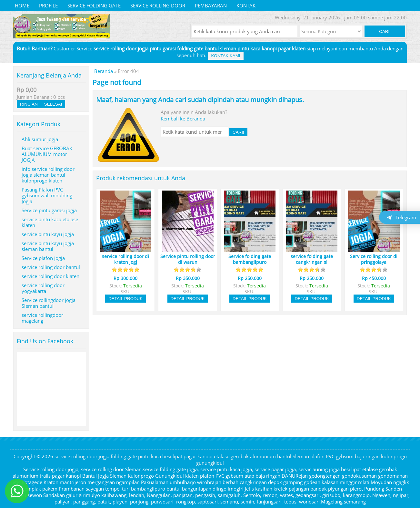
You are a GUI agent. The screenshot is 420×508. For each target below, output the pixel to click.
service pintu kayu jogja (48, 234)
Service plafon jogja (43, 258)
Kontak (246, 5)
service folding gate (94, 5)
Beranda (104, 71)
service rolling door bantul (51, 267)
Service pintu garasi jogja (49, 210)
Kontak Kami (225, 56)
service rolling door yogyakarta (43, 288)
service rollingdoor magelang (42, 318)
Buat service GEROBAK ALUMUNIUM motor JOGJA (47, 154)
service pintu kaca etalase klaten (50, 222)
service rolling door (158, 5)
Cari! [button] (385, 31)
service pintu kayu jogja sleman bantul (48, 246)
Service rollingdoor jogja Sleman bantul (49, 303)
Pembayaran (211, 5)
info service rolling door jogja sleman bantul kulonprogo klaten (48, 175)
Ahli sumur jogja (40, 139)
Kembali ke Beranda (183, 119)
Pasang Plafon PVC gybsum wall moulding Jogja (47, 195)
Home (22, 5)
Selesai (53, 104)
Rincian (29, 104)
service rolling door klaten (50, 276)
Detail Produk (125, 299)
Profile (48, 5)
